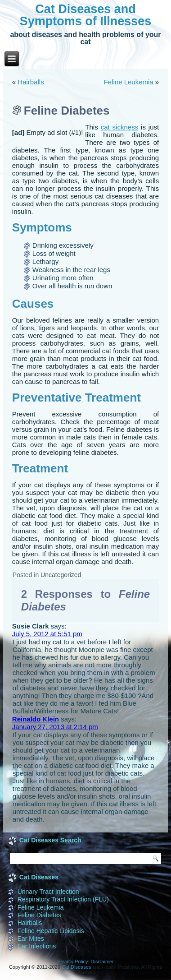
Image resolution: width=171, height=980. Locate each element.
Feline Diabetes (39, 915)
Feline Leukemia (129, 82)
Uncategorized (61, 575)
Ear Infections (37, 946)
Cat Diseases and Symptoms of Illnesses (86, 15)
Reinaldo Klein (36, 719)
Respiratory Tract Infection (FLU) (63, 899)
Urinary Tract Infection (48, 892)
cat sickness (119, 127)
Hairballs (31, 82)
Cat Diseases (76, 967)
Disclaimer (102, 962)
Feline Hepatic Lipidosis (51, 931)
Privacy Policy (72, 962)
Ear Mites (31, 938)
